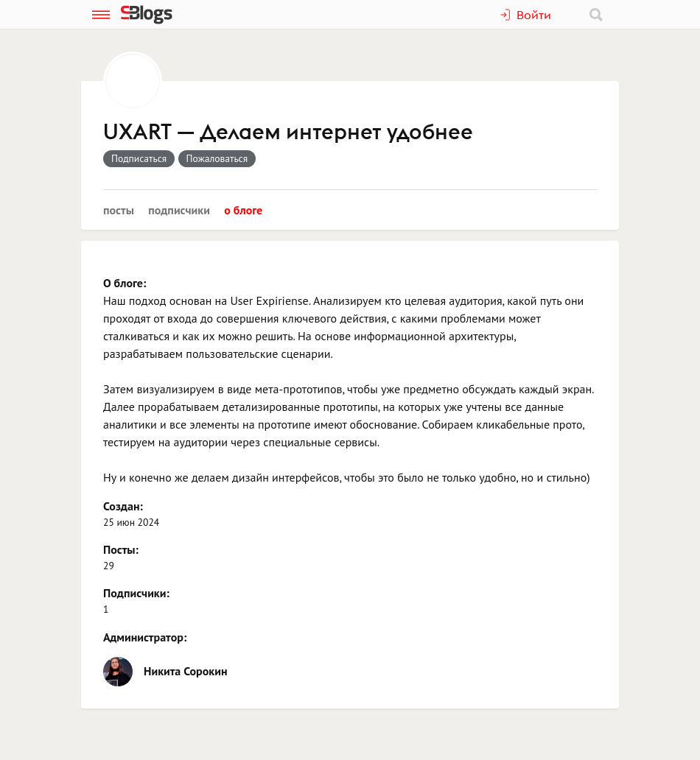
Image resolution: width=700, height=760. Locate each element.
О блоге (243, 210)
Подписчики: (136, 593)
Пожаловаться (217, 158)
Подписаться (139, 158)
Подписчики (179, 210)
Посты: (121, 549)
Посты (119, 210)
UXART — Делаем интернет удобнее (288, 133)
